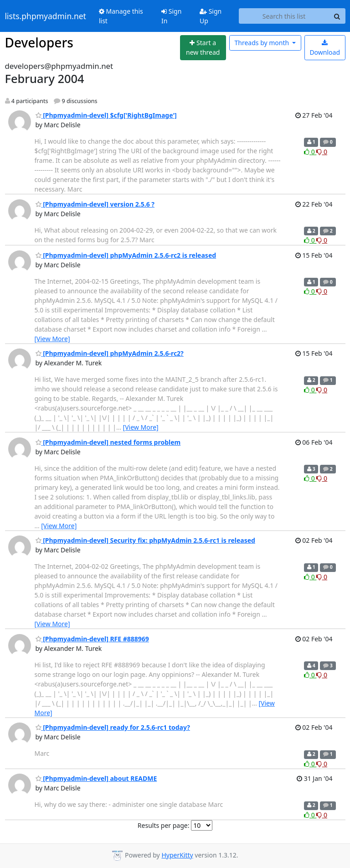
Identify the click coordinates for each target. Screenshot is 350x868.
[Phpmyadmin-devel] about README (96, 778)
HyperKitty (177, 855)
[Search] (337, 16)
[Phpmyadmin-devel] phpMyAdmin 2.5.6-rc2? (110, 353)
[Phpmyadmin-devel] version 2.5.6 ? (95, 204)
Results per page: (164, 825)
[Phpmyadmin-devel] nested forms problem (108, 442)
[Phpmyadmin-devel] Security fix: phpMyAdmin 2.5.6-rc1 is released (145, 540)
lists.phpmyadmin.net (46, 16)
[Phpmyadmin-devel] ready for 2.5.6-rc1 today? (113, 727)
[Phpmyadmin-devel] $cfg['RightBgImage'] (106, 115)
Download (325, 48)
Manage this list (121, 16)
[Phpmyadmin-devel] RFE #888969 (92, 639)
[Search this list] (284, 16)
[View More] (52, 339)
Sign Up (211, 16)
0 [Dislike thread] (322, 152)
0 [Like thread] (310, 152)
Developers (39, 42)
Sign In (171, 16)
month (262, 43)
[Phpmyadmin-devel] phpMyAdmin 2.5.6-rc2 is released (126, 255)
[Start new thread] (203, 48)
